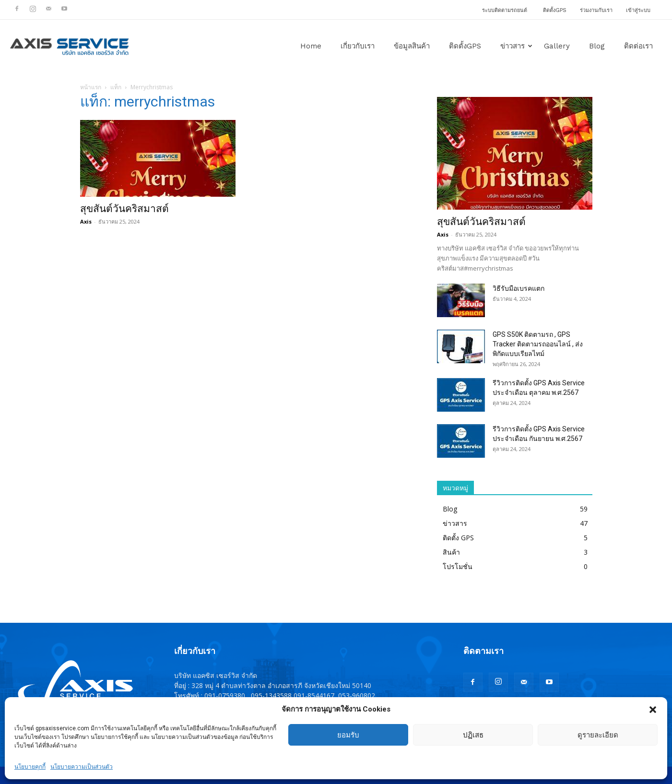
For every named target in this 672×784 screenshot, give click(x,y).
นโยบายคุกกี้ (30, 767)
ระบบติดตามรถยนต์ (505, 10)
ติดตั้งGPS (555, 10)
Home (311, 46)
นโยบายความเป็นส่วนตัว (82, 767)
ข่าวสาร (516, 46)
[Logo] (70, 46)
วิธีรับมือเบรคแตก (519, 288)
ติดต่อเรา (638, 46)
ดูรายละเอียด (598, 735)
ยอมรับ (348, 735)
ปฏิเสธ (473, 735)
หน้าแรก (91, 87)
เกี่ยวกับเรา (358, 46)
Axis (86, 221)
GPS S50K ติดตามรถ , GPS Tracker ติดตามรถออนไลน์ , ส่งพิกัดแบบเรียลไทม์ (538, 344)
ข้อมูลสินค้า (412, 46)
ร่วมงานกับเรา (596, 10)
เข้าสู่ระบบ (638, 10)
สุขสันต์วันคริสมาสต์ (124, 209)
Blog (597, 46)
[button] (653, 710)
